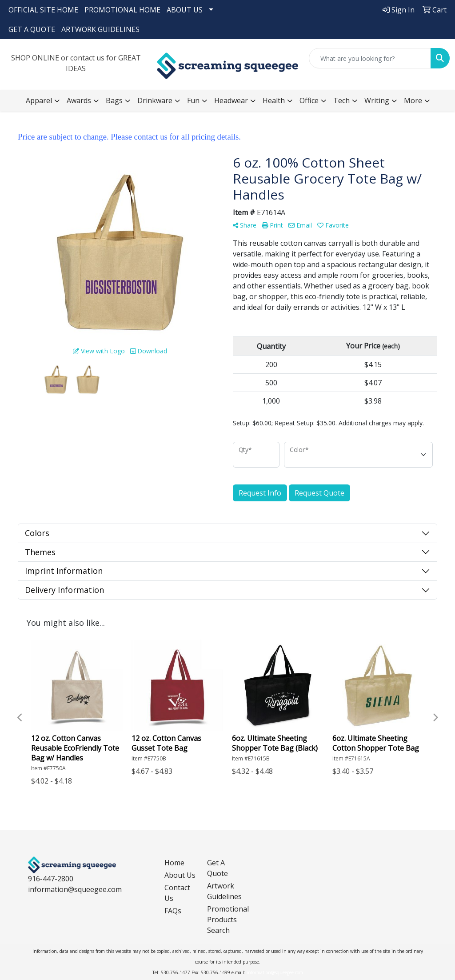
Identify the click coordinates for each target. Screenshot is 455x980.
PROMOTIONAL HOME (122, 10)
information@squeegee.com (75, 889)
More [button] (413, 100)
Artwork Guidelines (223, 891)
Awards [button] (79, 100)
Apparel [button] (39, 100)
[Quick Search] (370, 58)
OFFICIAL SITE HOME (43, 10)
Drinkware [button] (155, 100)
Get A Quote (218, 868)
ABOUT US (185, 10)
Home (174, 863)
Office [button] (309, 100)
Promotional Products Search (223, 920)
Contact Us (177, 893)
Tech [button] (341, 100)
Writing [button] (377, 100)
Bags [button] (114, 100)
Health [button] (274, 100)
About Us (180, 875)
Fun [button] (193, 100)
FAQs (173, 911)
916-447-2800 (51, 879)
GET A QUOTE (32, 29)
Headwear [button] (231, 100)
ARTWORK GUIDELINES (100, 29)
